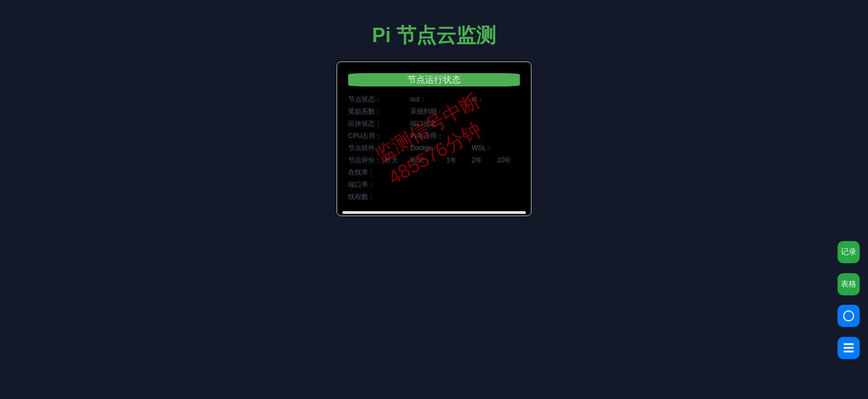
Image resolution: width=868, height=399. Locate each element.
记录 (849, 252)
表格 (849, 284)
